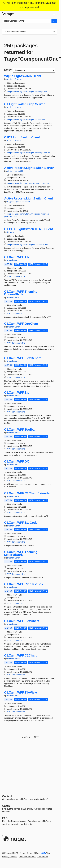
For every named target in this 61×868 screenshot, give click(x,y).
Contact (7, 796)
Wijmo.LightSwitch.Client (23, 76)
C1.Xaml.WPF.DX (17, 462)
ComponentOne (18, 276)
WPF (9, 276)
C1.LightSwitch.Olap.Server (25, 104)
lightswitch (24, 91)
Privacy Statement (27, 857)
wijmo (32, 91)
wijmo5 (32, 244)
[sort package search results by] (34, 70)
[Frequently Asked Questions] (5, 818)
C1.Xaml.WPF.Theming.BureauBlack (21, 293)
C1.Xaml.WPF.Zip (17, 393)
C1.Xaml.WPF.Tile (17, 257)
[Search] (54, 21)
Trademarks (43, 857)
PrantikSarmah (14, 260)
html (45, 91)
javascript (39, 91)
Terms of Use (33, 853)
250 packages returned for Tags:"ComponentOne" (30, 52)
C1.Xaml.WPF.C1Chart (20, 655)
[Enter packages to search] (27, 21)
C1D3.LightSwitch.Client (22, 137)
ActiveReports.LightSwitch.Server (29, 168)
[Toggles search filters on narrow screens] (54, 32)
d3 (49, 153)
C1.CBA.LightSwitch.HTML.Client (29, 229)
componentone (13, 91)
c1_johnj (11, 79)
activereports (35, 183)
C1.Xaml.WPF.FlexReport (23, 358)
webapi (42, 120)
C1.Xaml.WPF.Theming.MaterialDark (21, 553)
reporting (45, 183)
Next (37, 737)
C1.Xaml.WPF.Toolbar (20, 430)
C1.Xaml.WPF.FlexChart (22, 621)
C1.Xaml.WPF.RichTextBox (24, 584)
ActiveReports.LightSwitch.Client (29, 198)
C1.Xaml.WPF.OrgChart (21, 324)
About (22, 853)
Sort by (8, 70)
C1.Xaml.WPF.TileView (21, 693)
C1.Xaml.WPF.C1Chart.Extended (28, 493)
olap (37, 120)
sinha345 (19, 171)
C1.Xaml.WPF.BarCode (21, 523)
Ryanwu (19, 79)
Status (6, 806)
